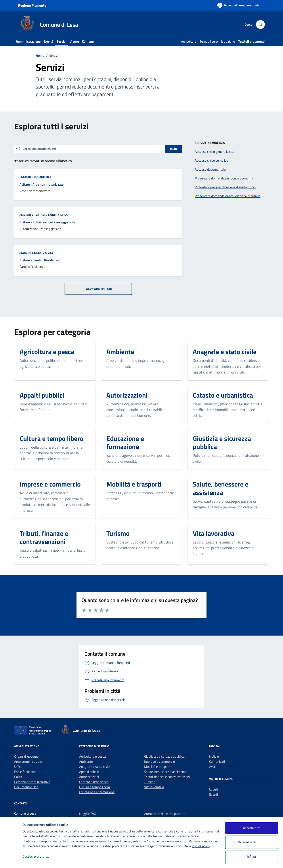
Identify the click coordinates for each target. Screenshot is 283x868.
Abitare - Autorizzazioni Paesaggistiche (47, 222)
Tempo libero (209, 41)
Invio (173, 149)
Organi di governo (26, 756)
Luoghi (214, 789)
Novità (49, 41)
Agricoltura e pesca (93, 756)
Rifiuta (251, 857)
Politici (19, 777)
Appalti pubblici (90, 772)
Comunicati (217, 761)
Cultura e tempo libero (95, 787)
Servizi (61, 41)
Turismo (150, 782)
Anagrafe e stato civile (36, 253)
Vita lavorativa (154, 787)
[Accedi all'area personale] (238, 5)
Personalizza (251, 842)
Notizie (214, 756)
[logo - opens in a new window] (11, 860)
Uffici (18, 767)
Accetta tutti (252, 828)
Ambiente (26, 215)
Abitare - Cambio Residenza (39, 260)
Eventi (213, 794)
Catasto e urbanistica (35, 177)
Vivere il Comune (82, 41)
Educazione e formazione (97, 792)
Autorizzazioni (89, 777)
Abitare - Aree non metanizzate (42, 184)
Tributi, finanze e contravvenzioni (167, 777)
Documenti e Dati (26, 787)
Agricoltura (189, 41)
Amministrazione (28, 41)
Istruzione (228, 41)
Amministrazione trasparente (165, 814)
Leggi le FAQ (88, 814)
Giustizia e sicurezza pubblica (164, 756)
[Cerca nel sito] (260, 25)
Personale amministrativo (32, 782)
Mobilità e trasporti (157, 767)
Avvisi (213, 767)
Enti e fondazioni (26, 772)
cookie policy (201, 846)
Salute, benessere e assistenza (166, 772)
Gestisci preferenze (41, 857)
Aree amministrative (28, 761)
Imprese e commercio (160, 761)
